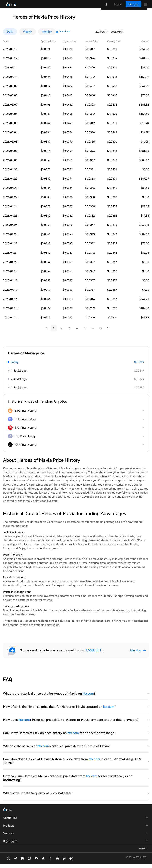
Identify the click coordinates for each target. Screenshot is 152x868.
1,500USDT (93, 654)
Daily (10, 35)
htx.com (88, 697)
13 (100, 332)
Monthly (47, 35)
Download (144, 35)
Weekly (27, 35)
